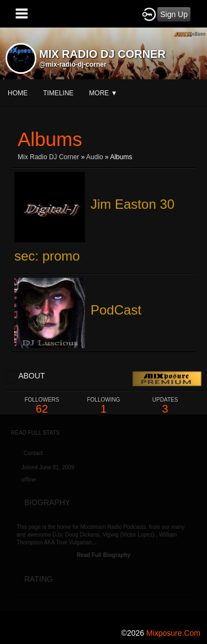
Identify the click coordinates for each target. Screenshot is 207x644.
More (103, 93)
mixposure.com (173, 633)
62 (42, 406)
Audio (95, 157)
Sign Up (174, 14)
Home (18, 93)
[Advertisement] (104, 518)
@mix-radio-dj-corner (73, 64)
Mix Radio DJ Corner (48, 157)
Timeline (58, 93)
